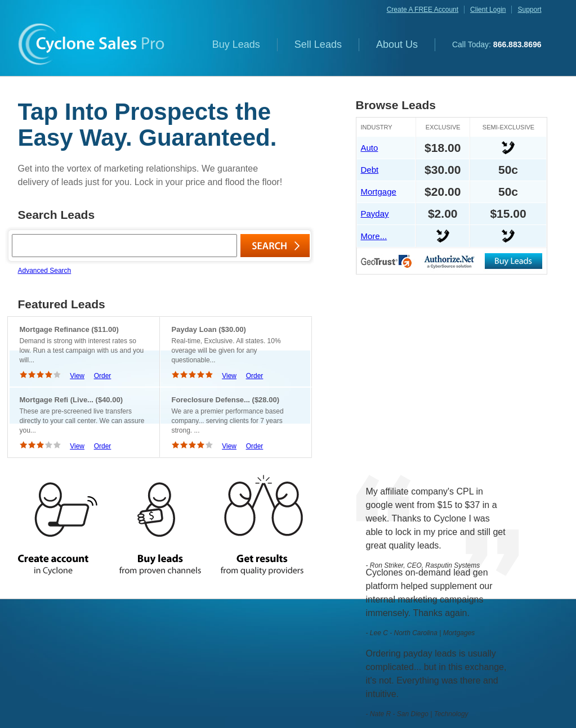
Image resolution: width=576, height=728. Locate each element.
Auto (370, 148)
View (77, 376)
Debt (370, 170)
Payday (375, 214)
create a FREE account (423, 10)
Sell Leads (318, 44)
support (529, 10)
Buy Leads (236, 44)
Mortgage (379, 192)
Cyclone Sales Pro (91, 44)
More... (374, 236)
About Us (397, 44)
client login (488, 10)
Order (103, 376)
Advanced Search (45, 271)
